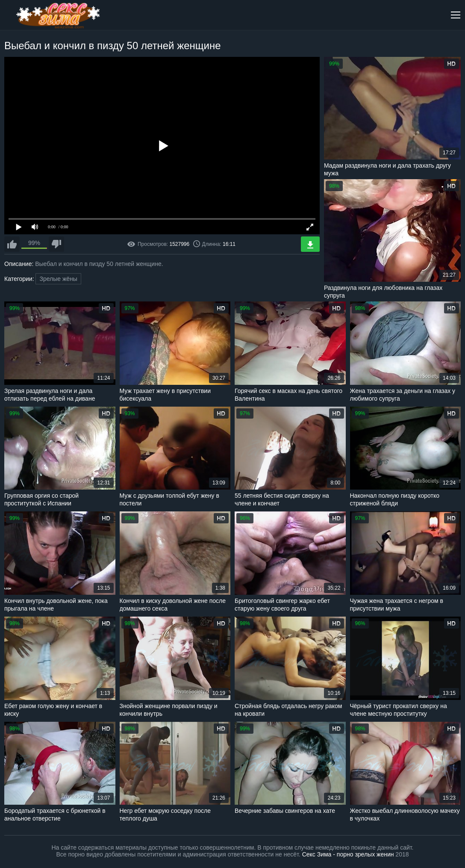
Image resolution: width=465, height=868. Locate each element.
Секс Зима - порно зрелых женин (348, 854)
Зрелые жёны (58, 279)
